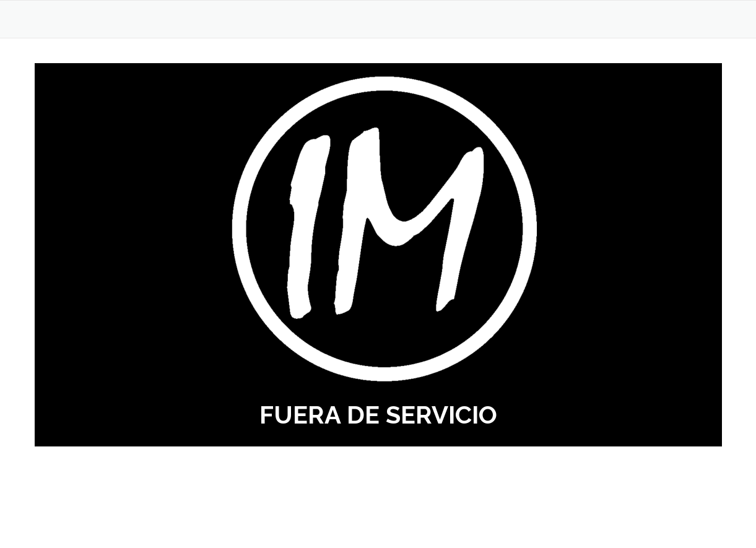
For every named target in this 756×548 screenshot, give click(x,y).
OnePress (400, 519)
